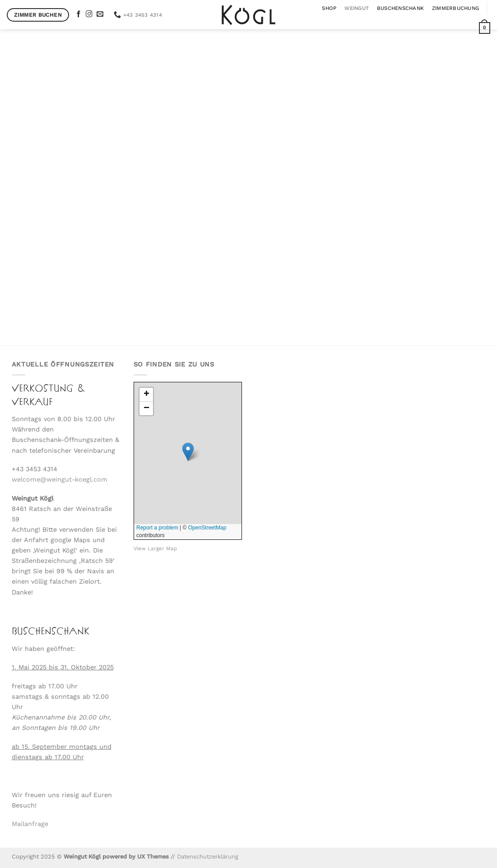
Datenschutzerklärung (208, 856)
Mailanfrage (30, 824)
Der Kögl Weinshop (248, 240)
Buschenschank (400, 8)
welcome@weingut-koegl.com (60, 479)
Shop (329, 8)
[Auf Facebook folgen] (79, 14)
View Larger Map (155, 548)
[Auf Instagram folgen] (89, 14)
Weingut (357, 8)
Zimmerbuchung (455, 8)
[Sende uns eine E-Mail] (100, 14)
